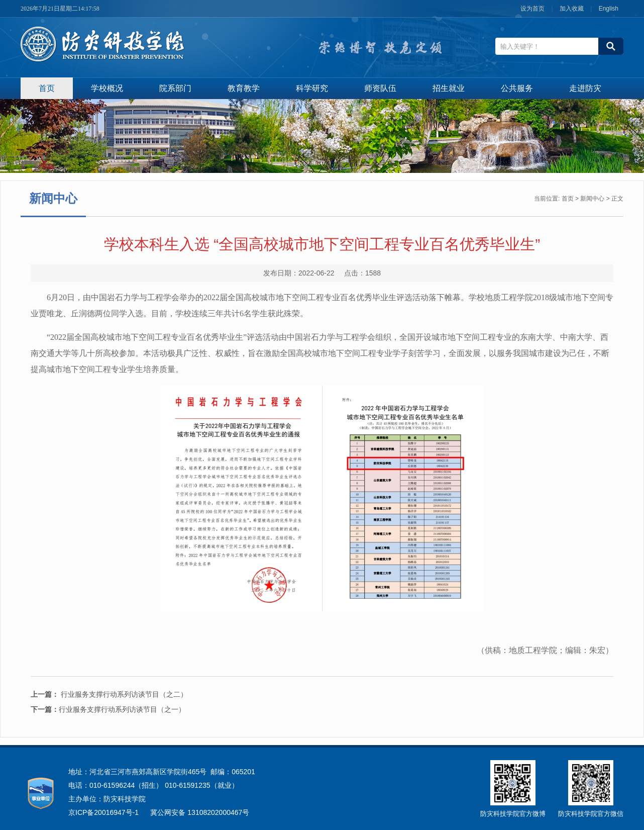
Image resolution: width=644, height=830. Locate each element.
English (609, 9)
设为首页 (533, 9)
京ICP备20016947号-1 (103, 812)
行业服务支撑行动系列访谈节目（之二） (123, 694)
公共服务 (517, 88)
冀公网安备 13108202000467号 (200, 812)
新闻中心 (592, 199)
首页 (47, 88)
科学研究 (312, 88)
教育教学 (244, 88)
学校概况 (107, 88)
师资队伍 (380, 88)
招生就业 (449, 88)
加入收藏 (572, 9)
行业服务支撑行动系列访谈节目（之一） (108, 709)
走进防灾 (585, 88)
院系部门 (175, 88)
